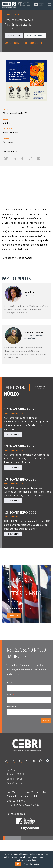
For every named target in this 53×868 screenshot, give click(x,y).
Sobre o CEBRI (15, 774)
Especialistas (14, 779)
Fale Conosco (15, 783)
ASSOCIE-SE (14, 615)
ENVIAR (46, 721)
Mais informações (32, 864)
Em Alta (11, 770)
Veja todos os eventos (40, 387)
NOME (11, 695)
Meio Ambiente (14, 35)
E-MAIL (11, 682)
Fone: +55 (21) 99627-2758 (23, 805)
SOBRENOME (13, 707)
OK (18, 864)
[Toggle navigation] (49, 5)
